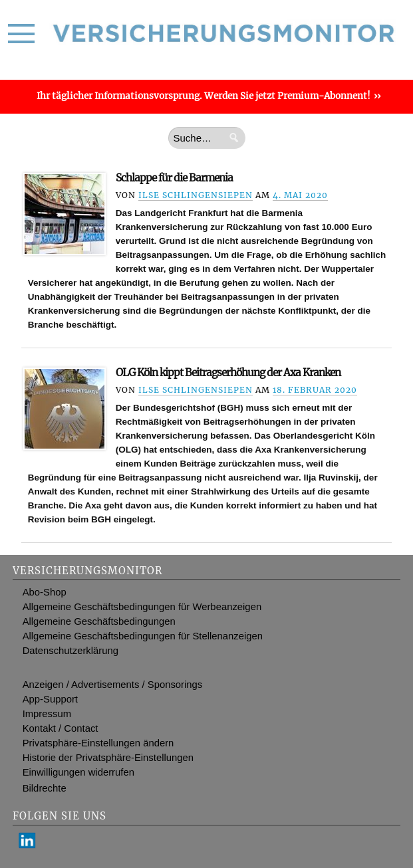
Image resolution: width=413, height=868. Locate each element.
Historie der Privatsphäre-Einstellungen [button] (108, 758)
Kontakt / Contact (61, 728)
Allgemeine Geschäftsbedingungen (99, 621)
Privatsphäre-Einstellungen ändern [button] (98, 743)
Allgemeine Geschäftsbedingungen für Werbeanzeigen (142, 607)
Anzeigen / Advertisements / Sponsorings (113, 685)
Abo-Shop (45, 592)
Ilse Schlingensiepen (196, 195)
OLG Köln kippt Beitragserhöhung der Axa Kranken (228, 373)
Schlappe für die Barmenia (174, 178)
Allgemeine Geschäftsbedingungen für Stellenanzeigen (143, 636)
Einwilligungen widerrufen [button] (78, 772)
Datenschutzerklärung (70, 651)
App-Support (50, 699)
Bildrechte (45, 788)
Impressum (47, 714)
